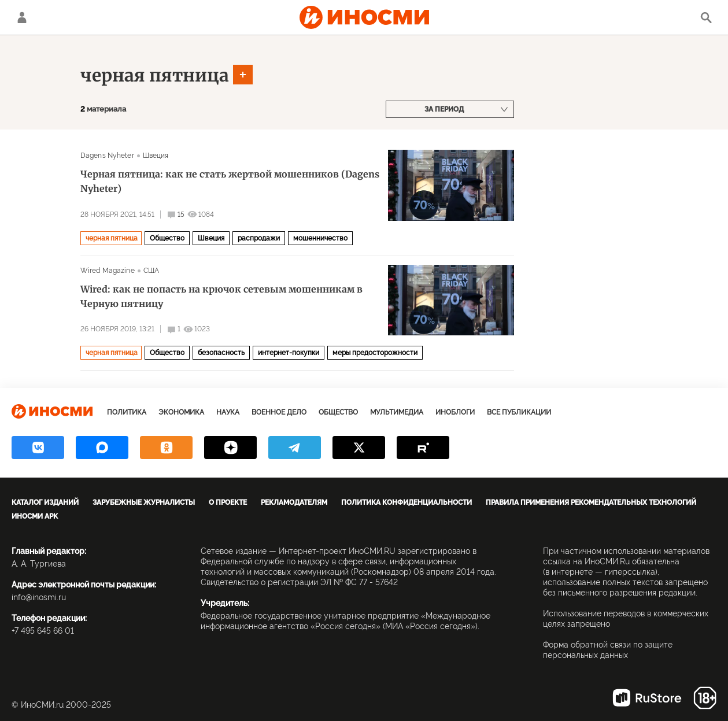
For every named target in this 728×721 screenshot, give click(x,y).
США (151, 271)
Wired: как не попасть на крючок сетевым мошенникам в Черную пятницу (221, 296)
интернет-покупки (289, 353)
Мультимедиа (397, 412)
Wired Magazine (108, 271)
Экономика (181, 412)
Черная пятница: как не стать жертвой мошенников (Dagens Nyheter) (230, 181)
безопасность (221, 353)
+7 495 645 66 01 (43, 631)
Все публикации (519, 412)
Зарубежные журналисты (144, 502)
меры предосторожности (375, 353)
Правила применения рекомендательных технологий (591, 502)
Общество (167, 238)
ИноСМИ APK (35, 516)
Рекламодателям (294, 502)
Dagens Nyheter (107, 156)
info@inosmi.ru (39, 597)
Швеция (156, 156)
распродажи (259, 238)
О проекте (228, 502)
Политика (127, 412)
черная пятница (155, 75)
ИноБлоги (455, 412)
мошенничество (320, 238)
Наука (228, 412)
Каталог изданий (45, 502)
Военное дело (279, 412)
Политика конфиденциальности (407, 502)
